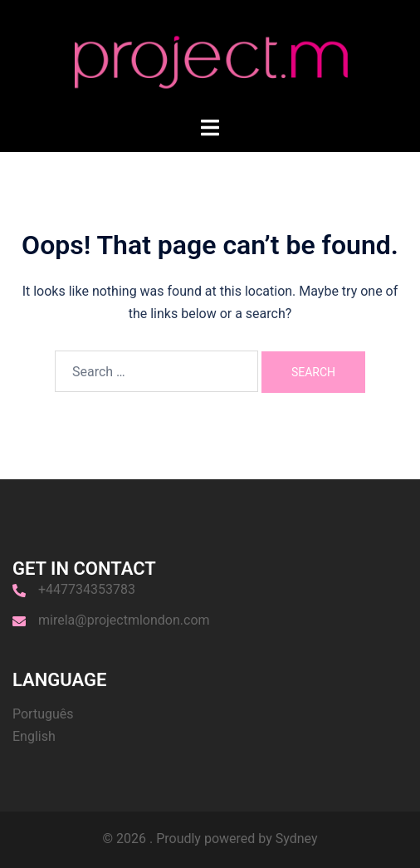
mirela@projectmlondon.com (124, 620)
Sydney (297, 839)
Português (43, 714)
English (34, 736)
